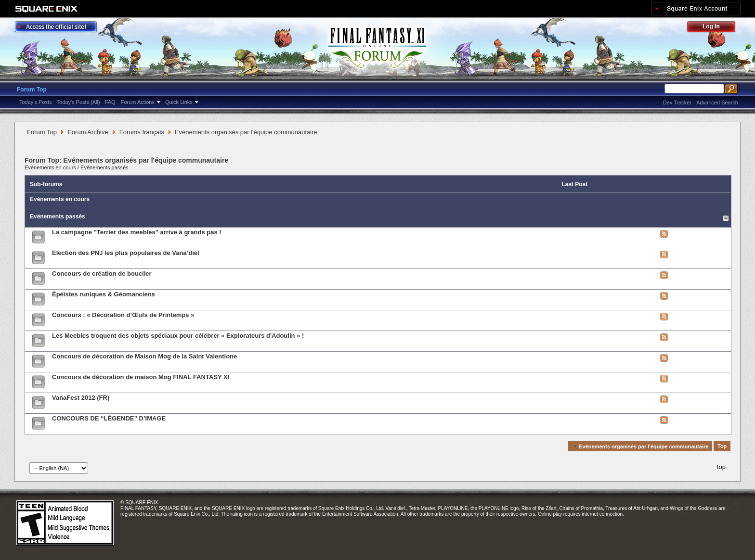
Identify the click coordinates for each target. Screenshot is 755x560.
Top (722, 446)
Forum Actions (138, 102)
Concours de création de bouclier (102, 274)
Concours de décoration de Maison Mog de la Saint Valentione (144, 356)
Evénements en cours (50, 167)
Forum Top (32, 89)
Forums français (142, 132)
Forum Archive (88, 132)
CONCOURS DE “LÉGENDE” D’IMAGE (109, 418)
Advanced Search (717, 102)
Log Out (716, 28)
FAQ (110, 102)
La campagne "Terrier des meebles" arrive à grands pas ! (137, 232)
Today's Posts (36, 102)
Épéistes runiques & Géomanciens (104, 294)
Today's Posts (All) (78, 102)
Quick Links (179, 102)
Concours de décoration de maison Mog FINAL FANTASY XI (141, 377)
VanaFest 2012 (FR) (81, 398)
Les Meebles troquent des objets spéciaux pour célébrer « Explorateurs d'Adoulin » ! (178, 336)
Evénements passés (104, 167)
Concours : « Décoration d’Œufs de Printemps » (123, 315)
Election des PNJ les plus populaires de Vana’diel (126, 253)
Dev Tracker (677, 102)
